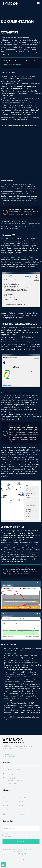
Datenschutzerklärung (21, 834)
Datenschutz (23, 801)
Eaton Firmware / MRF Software (22, 257)
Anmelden (21, 841)
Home (5, 797)
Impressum (22, 797)
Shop (4, 814)
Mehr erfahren (9, 754)
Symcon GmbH (22, 850)
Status (21, 806)
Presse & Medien (24, 810)
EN (23, 859)
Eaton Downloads (10, 653)
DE (19, 859)
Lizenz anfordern (10, 757)
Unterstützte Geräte (15, 64)
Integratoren (7, 810)
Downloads (6, 806)
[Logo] (10, 3)
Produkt (5, 801)
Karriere (21, 814)
